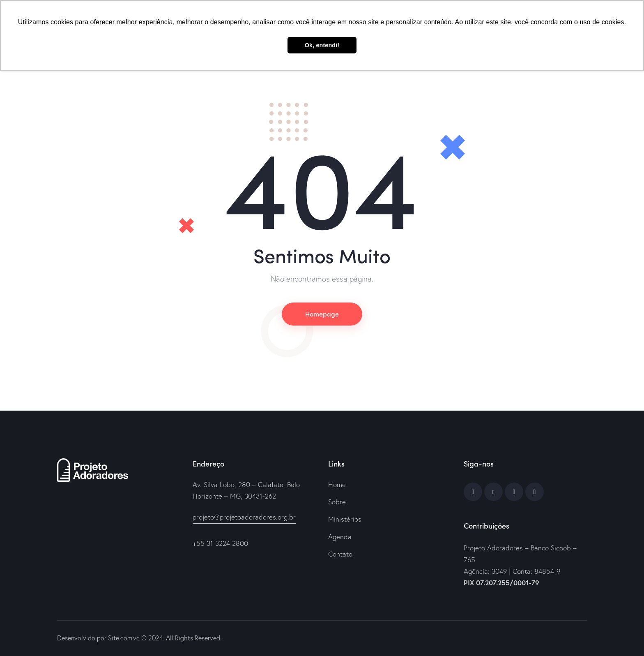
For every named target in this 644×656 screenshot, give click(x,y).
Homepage (322, 314)
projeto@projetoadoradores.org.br (244, 517)
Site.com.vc (124, 638)
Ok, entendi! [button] (322, 45)
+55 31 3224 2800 (220, 543)
